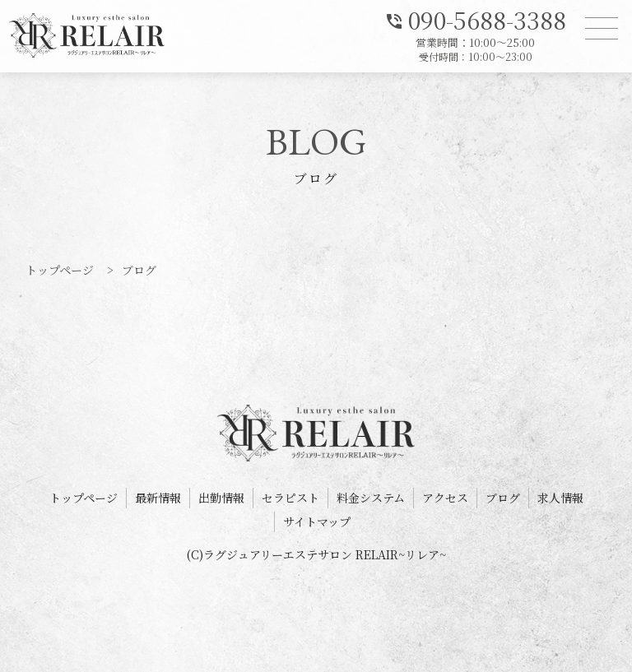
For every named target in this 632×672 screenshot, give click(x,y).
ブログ (503, 498)
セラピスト (290, 498)
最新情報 (158, 498)
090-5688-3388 (475, 19)
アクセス (445, 498)
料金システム (371, 498)
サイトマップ (317, 521)
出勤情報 (221, 498)
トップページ (84, 498)
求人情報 (560, 498)
